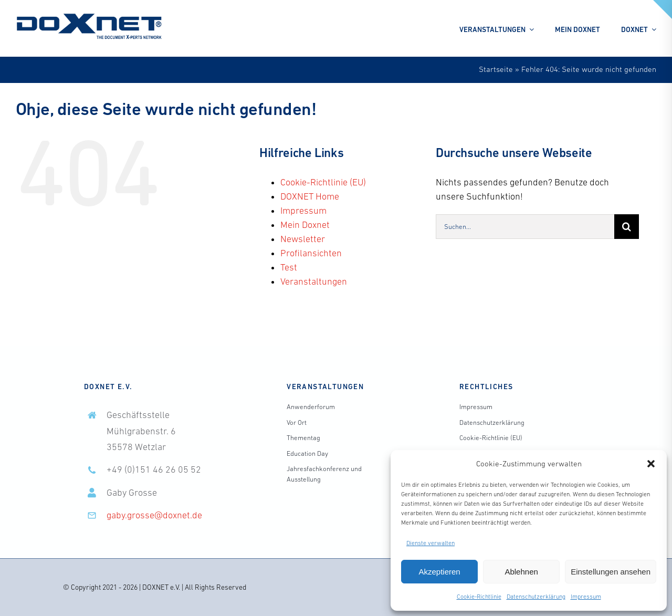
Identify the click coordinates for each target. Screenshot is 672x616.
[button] (651, 464)
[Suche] (627, 227)
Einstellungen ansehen (611, 572)
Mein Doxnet (305, 225)
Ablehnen (521, 572)
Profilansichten (311, 253)
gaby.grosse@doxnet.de (154, 515)
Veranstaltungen (314, 281)
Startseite (496, 69)
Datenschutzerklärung (536, 597)
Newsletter (303, 239)
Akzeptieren (439, 572)
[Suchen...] (525, 227)
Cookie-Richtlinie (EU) (323, 182)
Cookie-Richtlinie (479, 597)
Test (289, 267)
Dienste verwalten (430, 543)
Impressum (586, 597)
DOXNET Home (310, 196)
